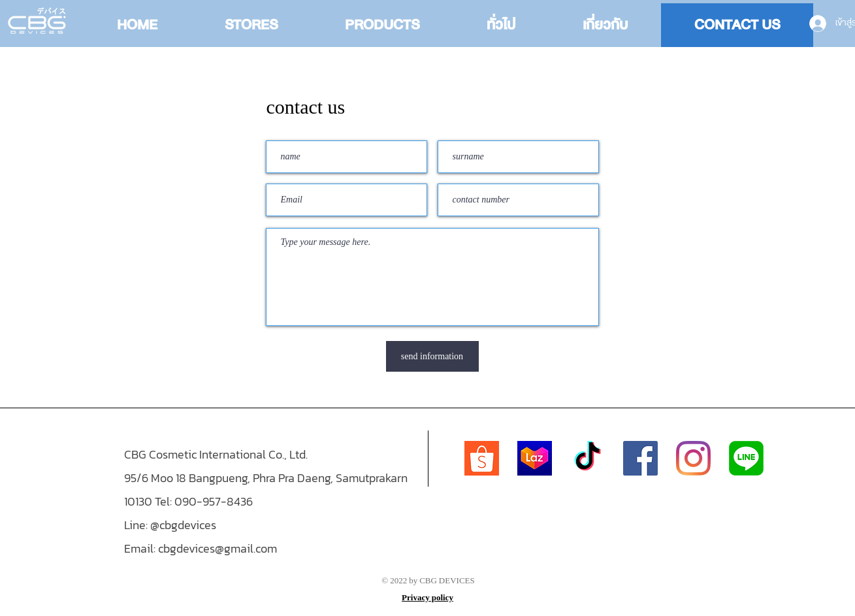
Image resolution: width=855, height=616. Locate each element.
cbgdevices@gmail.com (218, 548)
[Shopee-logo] (482, 458)
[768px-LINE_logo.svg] (746, 458)
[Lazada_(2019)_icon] (535, 458)
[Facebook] (640, 458)
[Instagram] (693, 458)
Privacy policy (427, 598)
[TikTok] (588, 458)
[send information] (432, 356)
